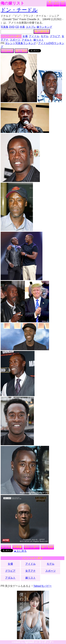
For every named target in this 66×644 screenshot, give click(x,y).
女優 (25, 36)
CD (17, 27)
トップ (6, 547)
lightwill (29, 642)
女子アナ (30, 571)
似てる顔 (21, 51)
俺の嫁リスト (12, 3)
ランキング (56, 3)
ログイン (63, 3)
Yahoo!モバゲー (43, 586)
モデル (45, 36)
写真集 (5, 27)
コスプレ (31, 27)
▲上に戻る (20, 551)
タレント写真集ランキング (20, 43)
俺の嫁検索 (42, 31)
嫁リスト (50, 3)
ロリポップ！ (46, 642)
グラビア (55, 36)
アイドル (34, 36)
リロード (7, 51)
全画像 (17, 547)
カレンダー (32, 547)
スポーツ (15, 40)
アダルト (27, 40)
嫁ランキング (44, 27)
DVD (12, 27)
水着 (22, 27)
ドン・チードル (19, 10)
